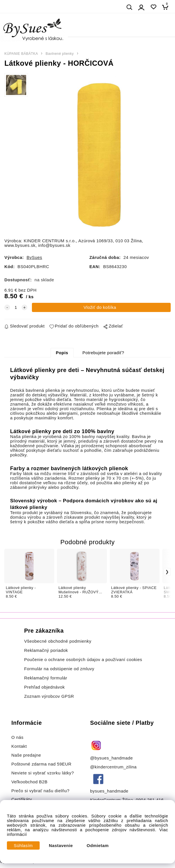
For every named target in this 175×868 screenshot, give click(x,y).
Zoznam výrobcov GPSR (49, 696)
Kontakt (20, 746)
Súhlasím (23, 846)
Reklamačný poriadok (46, 650)
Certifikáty (22, 799)
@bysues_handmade (112, 758)
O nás (17, 737)
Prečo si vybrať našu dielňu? (40, 791)
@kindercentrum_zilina (114, 767)
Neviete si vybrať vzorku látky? (43, 773)
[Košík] (167, 7)
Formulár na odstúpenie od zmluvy (59, 669)
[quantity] (16, 307)
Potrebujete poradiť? (103, 353)
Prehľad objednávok (45, 687)
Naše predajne (26, 755)
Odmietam (98, 846)
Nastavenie (61, 846)
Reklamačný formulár (46, 678)
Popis (62, 353)
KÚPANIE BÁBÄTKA (21, 54)
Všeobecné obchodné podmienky (58, 641)
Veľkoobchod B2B (29, 782)
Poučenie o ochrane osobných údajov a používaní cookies (83, 660)
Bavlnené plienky (60, 54)
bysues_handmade (110, 791)
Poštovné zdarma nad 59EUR (41, 764)
